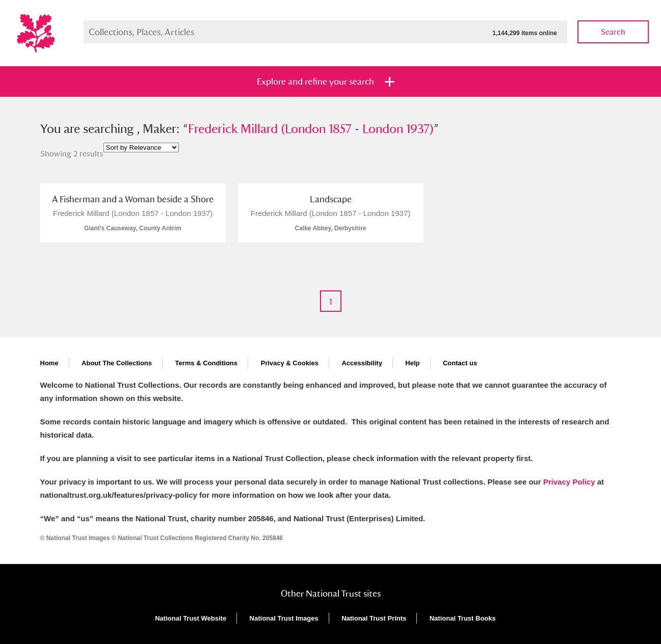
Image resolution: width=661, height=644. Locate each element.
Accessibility (362, 363)
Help (412, 363)
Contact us (460, 363)
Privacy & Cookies (289, 363)
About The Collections (117, 363)
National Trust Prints (374, 618)
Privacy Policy (569, 482)
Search (613, 32)
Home (49, 363)
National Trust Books (463, 618)
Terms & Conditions (206, 363)
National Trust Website (191, 618)
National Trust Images (284, 618)
